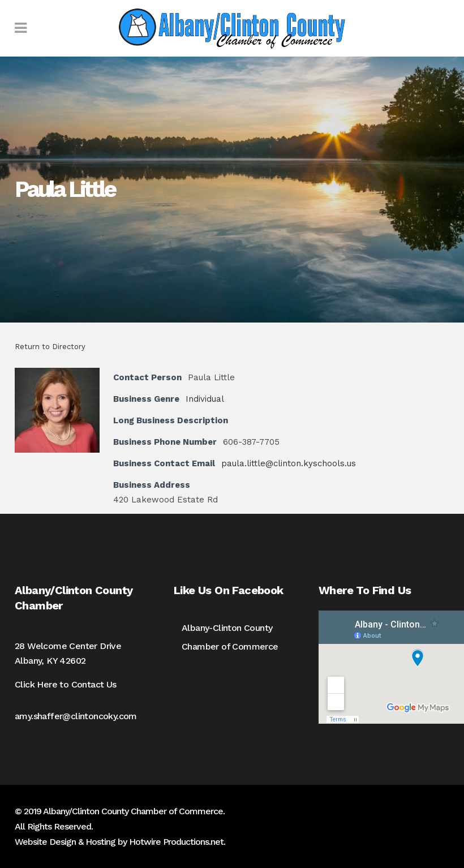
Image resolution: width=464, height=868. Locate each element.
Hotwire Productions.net (176, 842)
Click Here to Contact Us (66, 684)
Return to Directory (50, 347)
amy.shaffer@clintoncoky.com (76, 716)
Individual (205, 399)
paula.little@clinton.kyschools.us (289, 463)
